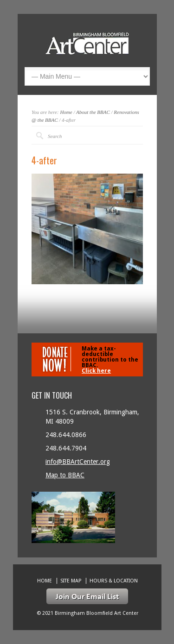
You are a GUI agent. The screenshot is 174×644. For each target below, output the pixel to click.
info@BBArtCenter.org (78, 462)
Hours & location (114, 581)
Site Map (71, 581)
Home (66, 112)
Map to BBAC (65, 475)
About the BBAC (93, 112)
